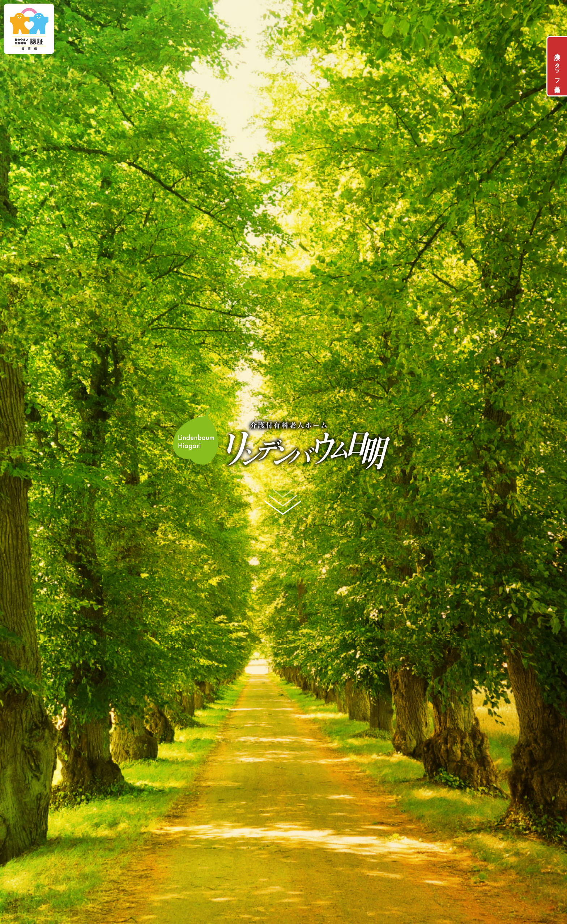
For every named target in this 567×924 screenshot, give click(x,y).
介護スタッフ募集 (557, 66)
